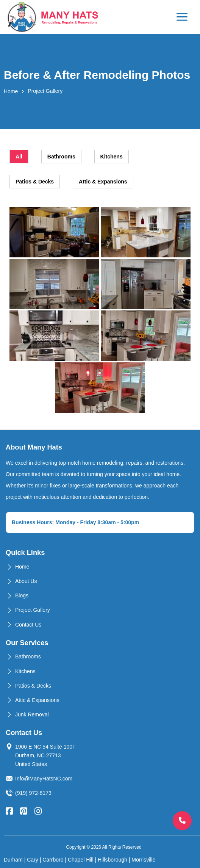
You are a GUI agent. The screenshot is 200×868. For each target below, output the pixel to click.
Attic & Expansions (37, 700)
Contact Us (28, 625)
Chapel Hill (81, 860)
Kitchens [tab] (112, 157)
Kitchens (25, 671)
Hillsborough (112, 860)
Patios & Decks (33, 686)
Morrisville (143, 860)
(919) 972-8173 (33, 793)
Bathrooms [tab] (61, 157)
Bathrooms (28, 656)
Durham (13, 860)
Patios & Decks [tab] (35, 182)
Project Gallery (33, 610)
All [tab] (19, 157)
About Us (26, 581)
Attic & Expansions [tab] (103, 182)
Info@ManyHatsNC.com (44, 779)
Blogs (22, 595)
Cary (33, 860)
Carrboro (53, 860)
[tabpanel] (100, 310)
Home (11, 91)
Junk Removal (32, 714)
